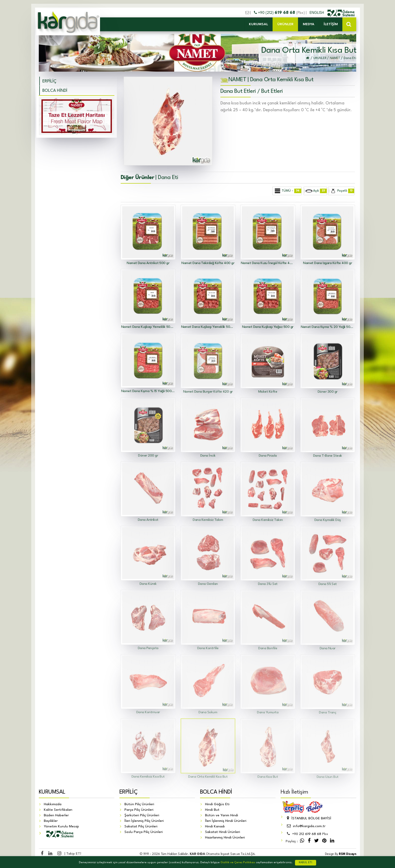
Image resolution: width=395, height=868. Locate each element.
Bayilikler (51, 821)
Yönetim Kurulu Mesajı (61, 826)
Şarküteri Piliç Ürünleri (142, 815)
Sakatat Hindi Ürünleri (223, 832)
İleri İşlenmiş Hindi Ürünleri (226, 821)
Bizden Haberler (56, 815)
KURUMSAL (258, 24)
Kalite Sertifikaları (58, 810)
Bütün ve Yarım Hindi (222, 815)
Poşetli (341, 191)
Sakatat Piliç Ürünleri (141, 826)
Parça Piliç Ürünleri (139, 810)
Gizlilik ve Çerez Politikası (238, 863)
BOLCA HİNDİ (55, 91)
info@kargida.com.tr (306, 826)
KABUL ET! (306, 863)
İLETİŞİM (331, 24)
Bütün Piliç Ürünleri (139, 804)
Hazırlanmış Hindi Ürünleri (225, 837)
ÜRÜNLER (285, 24)
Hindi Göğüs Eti (217, 804)
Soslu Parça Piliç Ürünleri (144, 832)
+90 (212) (275, 13)
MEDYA (309, 24)
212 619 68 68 (307, 834)
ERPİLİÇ (49, 81)
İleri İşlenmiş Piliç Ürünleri (144, 821)
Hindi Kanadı (215, 826)
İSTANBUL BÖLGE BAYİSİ (308, 818)
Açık (315, 191)
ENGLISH (317, 13)
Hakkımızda (53, 804)
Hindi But (212, 810)
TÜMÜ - (287, 191)
